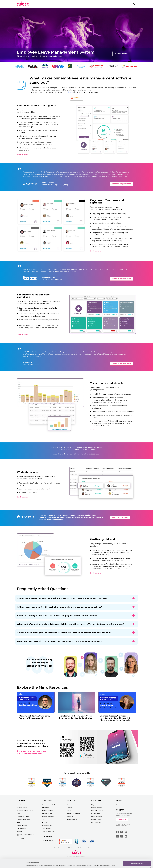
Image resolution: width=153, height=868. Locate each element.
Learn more (30, 864)
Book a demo (121, 54)
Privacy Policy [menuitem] (58, 848)
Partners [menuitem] (69, 808)
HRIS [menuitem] (18, 823)
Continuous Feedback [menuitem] (23, 820)
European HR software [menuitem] (73, 814)
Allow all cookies (137, 854)
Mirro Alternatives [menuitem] (72, 820)
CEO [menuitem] (43, 820)
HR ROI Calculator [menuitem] (97, 820)
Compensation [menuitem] (21, 828)
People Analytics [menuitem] (22, 826)
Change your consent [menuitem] (94, 848)
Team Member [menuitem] (46, 828)
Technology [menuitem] (70, 817)
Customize (137, 860)
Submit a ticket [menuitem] (96, 814)
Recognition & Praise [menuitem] (23, 817)
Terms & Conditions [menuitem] (70, 848)
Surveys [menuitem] (19, 831)
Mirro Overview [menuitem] (22, 805)
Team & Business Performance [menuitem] (51, 805)
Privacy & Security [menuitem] (97, 817)
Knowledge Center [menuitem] (97, 811)
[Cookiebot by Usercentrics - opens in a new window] (13, 864)
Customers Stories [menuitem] (47, 841)
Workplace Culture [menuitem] (47, 811)
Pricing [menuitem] (118, 805)
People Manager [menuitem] (47, 826)
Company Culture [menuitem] (22, 808)
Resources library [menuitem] (96, 808)
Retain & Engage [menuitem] (47, 814)
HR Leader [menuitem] (45, 823)
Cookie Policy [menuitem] (81, 848)
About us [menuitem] (69, 805)
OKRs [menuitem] (19, 814)
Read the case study (120, 517)
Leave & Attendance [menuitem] (23, 839)
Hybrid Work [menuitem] (45, 808)
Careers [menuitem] (69, 811)
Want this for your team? (122, 184)
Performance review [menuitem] (48, 817)
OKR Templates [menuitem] (96, 823)
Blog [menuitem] (93, 805)
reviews (69, 92)
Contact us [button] (122, 820)
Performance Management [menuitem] (25, 811)
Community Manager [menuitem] (48, 831)
